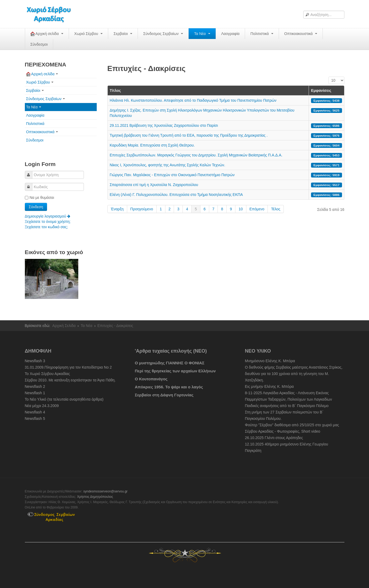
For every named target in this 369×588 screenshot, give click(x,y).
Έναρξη (117, 209)
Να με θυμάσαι (40, 198)
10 (241, 209)
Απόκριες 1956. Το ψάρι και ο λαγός (169, 387)
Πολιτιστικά (262, 34)
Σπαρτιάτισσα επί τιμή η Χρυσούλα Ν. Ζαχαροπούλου (154, 185)
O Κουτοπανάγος (151, 379)
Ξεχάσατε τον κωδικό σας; (46, 227)
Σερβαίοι (123, 34)
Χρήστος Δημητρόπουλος (95, 497)
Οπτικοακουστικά (301, 34)
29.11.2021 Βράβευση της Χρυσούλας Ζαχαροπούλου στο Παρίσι (164, 125)
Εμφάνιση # (329, 77)
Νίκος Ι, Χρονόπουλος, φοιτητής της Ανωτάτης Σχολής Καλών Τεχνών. (168, 165)
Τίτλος (115, 90)
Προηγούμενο (142, 209)
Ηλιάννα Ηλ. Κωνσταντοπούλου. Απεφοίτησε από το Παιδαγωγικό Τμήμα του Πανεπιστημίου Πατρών (193, 100)
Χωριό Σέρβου (88, 34)
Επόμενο (257, 209)
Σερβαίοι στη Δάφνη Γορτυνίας (164, 395)
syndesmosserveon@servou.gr (106, 491)
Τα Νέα (202, 34)
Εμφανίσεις (321, 90)
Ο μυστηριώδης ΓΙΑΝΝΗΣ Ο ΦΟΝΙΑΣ (170, 363)
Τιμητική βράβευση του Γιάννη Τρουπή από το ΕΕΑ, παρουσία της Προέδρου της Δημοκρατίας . (189, 135)
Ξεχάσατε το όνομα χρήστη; (48, 222)
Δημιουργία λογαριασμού (48, 216)
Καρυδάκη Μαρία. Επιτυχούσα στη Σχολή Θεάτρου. (152, 145)
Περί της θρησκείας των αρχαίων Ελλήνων (175, 371)
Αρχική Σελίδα (64, 326)
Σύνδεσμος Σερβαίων (163, 34)
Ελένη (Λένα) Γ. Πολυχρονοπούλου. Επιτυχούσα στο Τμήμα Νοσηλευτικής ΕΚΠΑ (176, 195)
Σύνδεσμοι (39, 44)
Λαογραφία (230, 34)
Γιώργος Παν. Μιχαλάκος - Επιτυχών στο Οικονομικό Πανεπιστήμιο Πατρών (172, 175)
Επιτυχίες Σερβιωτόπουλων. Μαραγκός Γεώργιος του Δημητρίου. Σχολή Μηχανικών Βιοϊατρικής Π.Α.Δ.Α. (196, 155)
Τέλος (276, 209)
